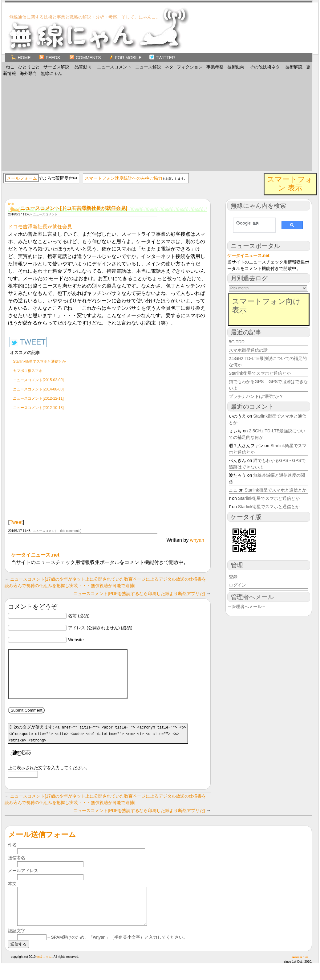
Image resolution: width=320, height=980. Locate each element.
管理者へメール (252, 597)
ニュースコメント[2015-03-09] (38, 380)
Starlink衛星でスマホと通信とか (39, 361)
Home (21, 58)
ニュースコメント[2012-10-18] (38, 408)
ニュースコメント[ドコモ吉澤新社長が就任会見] (74, 208)
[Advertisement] (157, 123)
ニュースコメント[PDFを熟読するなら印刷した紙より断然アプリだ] (139, 594)
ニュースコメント (114, 67)
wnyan (197, 540)
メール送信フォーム (42, 844)
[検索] (251, 223)
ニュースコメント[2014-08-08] (38, 389)
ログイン (237, 585)
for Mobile (125, 58)
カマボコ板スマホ (28, 371)
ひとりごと (29, 67)
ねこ (10, 67)
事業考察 (215, 67)
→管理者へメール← (247, 606)
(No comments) (71, 531)
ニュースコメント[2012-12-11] (38, 398)
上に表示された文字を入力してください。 (49, 777)
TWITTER (162, 58)
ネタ (169, 67)
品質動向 (83, 67)
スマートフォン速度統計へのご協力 (124, 178)
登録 (233, 577)
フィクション (190, 67)
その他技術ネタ (265, 67)
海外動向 (28, 73)
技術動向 (236, 67)
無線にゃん (51, 73)
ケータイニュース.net (35, 555)
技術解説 (294, 67)
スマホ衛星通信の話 (248, 350)
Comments (85, 58)
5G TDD (237, 342)
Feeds (50, 58)
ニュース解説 (148, 67)
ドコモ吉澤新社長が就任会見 (40, 227)
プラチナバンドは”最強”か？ (256, 396)
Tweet (16, 522)
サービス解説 (56, 67)
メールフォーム (22, 178)
